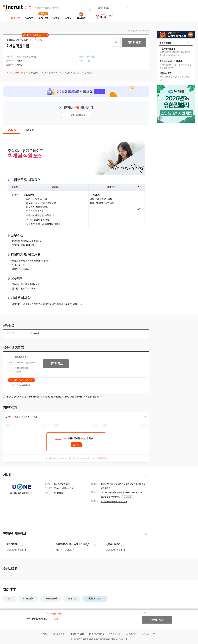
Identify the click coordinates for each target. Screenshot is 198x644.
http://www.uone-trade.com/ (114, 502)
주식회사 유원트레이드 (18, 40)
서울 (30, 333)
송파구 (37, 333)
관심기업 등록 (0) (21, 385)
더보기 (147, 476)
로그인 (58, 439)
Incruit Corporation (102, 639)
